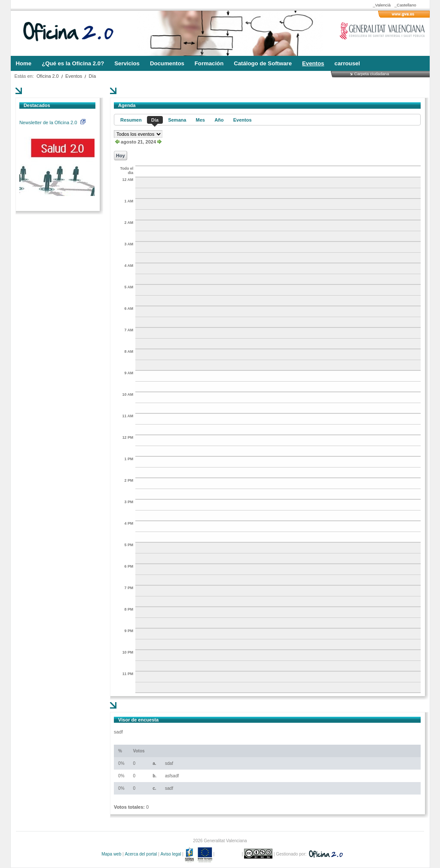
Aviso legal (171, 854)
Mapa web (111, 854)
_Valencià (382, 5)
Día (93, 76)
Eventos (74, 76)
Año (219, 120)
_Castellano (405, 5)
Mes (200, 120)
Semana (177, 120)
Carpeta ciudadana (371, 74)
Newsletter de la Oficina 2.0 (52, 122)
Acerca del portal (141, 854)
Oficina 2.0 (48, 76)
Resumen (131, 120)
